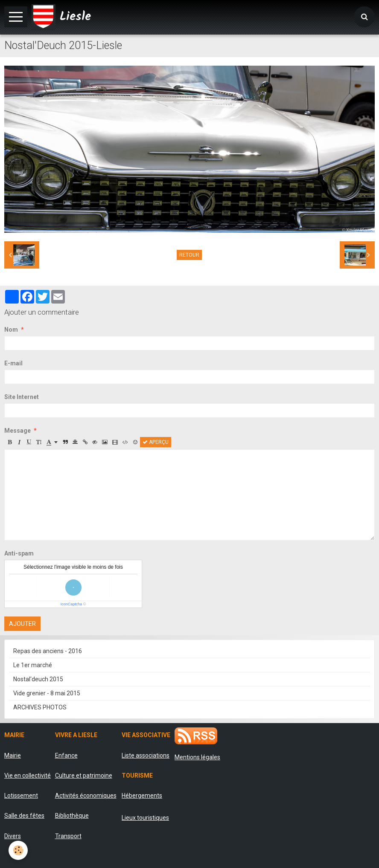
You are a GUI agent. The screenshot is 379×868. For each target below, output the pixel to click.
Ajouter (22, 624)
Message (17, 431)
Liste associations (146, 755)
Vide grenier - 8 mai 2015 (47, 693)
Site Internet (22, 397)
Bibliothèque (72, 816)
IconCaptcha (71, 604)
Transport (68, 836)
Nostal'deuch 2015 (38, 679)
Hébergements (142, 796)
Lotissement (21, 796)
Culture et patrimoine (84, 775)
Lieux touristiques (145, 818)
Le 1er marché (33, 665)
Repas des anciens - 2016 (48, 651)
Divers (13, 836)
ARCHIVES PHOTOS (40, 707)
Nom (11, 330)
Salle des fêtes (24, 816)
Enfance (66, 755)
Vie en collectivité (28, 775)
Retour (189, 255)
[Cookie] (18, 850)
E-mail (13, 363)
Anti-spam (19, 553)
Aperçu (156, 442)
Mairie (13, 755)
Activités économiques (86, 796)
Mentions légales (197, 757)
